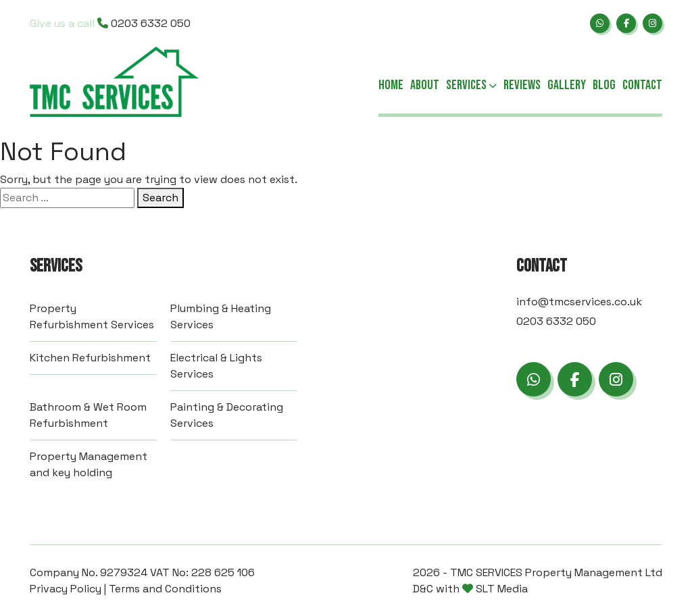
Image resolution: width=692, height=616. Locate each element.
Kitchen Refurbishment (90, 358)
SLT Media (502, 589)
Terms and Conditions (165, 589)
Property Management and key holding (89, 464)
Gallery (567, 85)
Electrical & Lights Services (216, 366)
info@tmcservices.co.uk (579, 302)
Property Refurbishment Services (92, 316)
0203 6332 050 (110, 23)
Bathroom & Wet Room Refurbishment (88, 415)
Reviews (522, 85)
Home (391, 85)
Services (471, 86)
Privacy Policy (66, 589)
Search (160, 198)
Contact (642, 85)
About (425, 85)
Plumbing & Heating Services (221, 316)
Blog (604, 85)
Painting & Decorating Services (227, 415)
